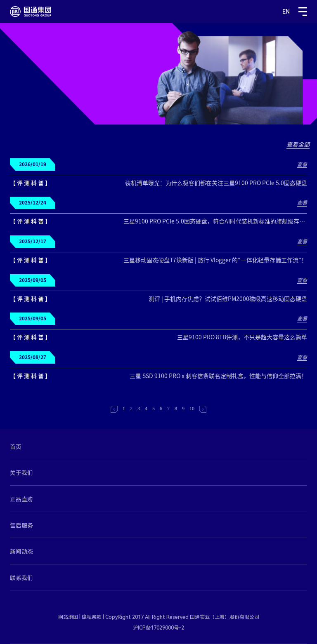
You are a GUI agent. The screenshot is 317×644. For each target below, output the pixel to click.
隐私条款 (92, 617)
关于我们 (21, 473)
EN (286, 12)
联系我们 (21, 578)
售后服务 (21, 526)
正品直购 (21, 499)
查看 (302, 164)
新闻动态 (21, 552)
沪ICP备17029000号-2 (158, 628)
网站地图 (68, 617)
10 (192, 409)
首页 (16, 447)
